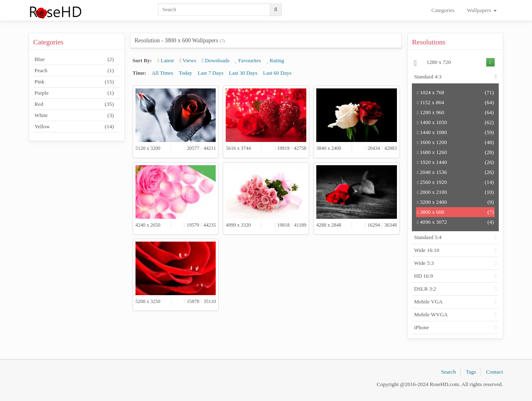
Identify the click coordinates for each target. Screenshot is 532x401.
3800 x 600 (455, 212)
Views (188, 60)
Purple (74, 93)
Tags (471, 372)
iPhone (421, 327)
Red (74, 104)
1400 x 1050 (455, 122)
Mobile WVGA (431, 314)
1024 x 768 (455, 93)
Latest (166, 60)
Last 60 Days (277, 73)
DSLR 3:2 (425, 289)
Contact (495, 372)
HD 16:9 (423, 276)
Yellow (74, 127)
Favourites (248, 60)
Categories (443, 10)
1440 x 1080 (455, 132)
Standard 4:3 (428, 77)
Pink (74, 82)
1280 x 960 (455, 112)
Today (185, 73)
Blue (74, 59)
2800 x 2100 (455, 192)
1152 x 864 (455, 103)
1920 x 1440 (455, 162)
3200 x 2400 (455, 202)
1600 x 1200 (455, 142)
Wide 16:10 (427, 250)
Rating (275, 60)
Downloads (216, 60)
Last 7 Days (210, 73)
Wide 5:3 (424, 263)
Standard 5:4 (428, 237)
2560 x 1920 (455, 182)
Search (448, 372)
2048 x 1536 (455, 172)
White (74, 115)
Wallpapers (482, 10)
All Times (163, 73)
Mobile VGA (428, 302)
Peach (74, 71)
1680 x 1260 (455, 152)
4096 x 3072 (455, 222)
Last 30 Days (243, 73)
